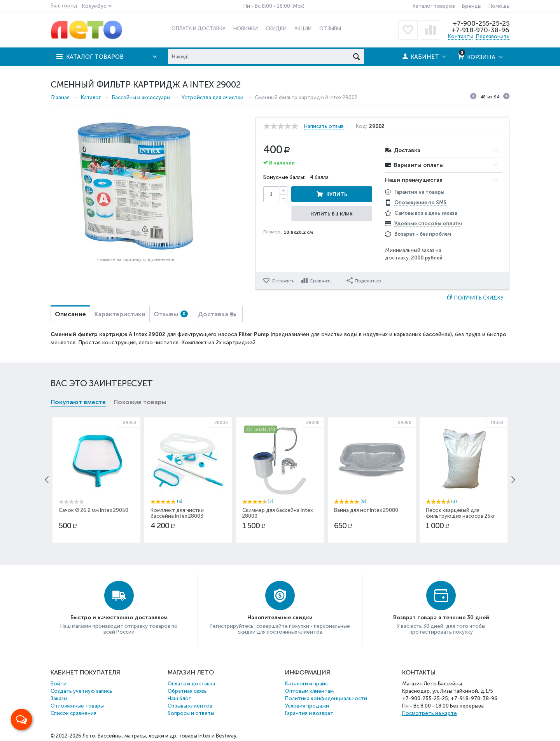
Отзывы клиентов (190, 706)
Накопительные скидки (280, 617)
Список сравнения (73, 713)
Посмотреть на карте (430, 713)
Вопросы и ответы (191, 713)
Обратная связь (187, 691)
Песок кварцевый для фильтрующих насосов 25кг (460, 513)
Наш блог (179, 698)
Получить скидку (479, 298)
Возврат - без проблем (423, 234)
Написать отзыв (324, 126)
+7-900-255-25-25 (481, 23)
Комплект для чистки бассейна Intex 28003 (177, 513)
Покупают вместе (78, 402)
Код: (361, 126)
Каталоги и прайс (306, 684)
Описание (70, 314)
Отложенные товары (77, 706)
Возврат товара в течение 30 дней (441, 617)
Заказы (59, 698)
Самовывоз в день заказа (426, 213)
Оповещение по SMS (420, 202)
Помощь (499, 6)
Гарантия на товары (419, 192)
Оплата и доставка (191, 684)
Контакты (460, 36)
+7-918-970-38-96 (480, 30)
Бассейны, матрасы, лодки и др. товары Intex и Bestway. (167, 736)
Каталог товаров (434, 6)
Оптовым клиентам (309, 691)
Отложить (283, 281)
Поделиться (364, 280)
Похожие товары (140, 402)
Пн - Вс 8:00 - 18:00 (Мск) (274, 6)
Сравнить (320, 281)
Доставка (213, 314)
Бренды (472, 6)
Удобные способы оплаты (428, 223)
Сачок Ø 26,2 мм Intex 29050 (94, 510)
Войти (59, 684)
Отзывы (171, 314)
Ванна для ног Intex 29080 (366, 510)
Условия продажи (307, 706)
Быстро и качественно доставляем (119, 617)
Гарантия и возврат (309, 713)
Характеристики (120, 314)
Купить (337, 194)
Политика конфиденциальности (326, 698)
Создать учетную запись (81, 691)
